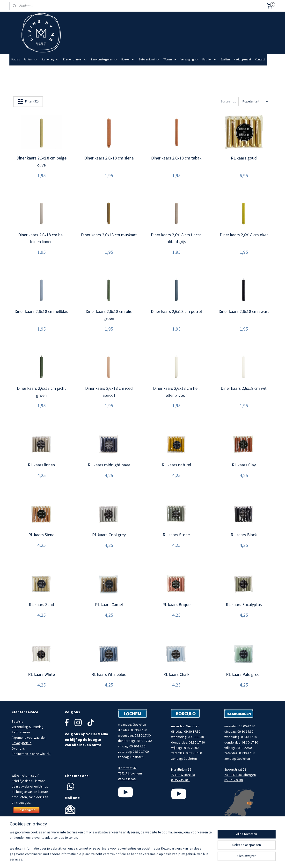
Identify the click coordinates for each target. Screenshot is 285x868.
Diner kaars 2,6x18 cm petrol (176, 312)
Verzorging (190, 60)
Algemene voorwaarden (29, 738)
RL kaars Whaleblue (109, 675)
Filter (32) (28, 101)
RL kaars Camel (109, 605)
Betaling (18, 722)
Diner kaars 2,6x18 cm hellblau (41, 312)
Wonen (170, 60)
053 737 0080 (234, 780)
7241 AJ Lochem (130, 774)
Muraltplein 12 (181, 770)
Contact (260, 60)
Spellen (225, 60)
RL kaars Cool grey (109, 535)
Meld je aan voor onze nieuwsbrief (251, 71)
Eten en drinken (75, 60)
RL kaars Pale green (244, 675)
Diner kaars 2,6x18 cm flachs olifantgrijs (176, 239)
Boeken (128, 60)
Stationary (50, 60)
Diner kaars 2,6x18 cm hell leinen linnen (41, 239)
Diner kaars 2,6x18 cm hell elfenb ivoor (176, 392)
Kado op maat (242, 60)
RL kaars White (41, 675)
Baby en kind (149, 60)
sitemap (154, 859)
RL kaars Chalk (176, 675)
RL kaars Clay (244, 465)
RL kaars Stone (176, 535)
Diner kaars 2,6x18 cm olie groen (109, 315)
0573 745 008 (127, 779)
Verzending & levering (28, 727)
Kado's (16, 60)
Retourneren (21, 732)
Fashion (210, 60)
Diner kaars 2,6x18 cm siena (109, 158)
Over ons (18, 749)
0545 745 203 (180, 780)
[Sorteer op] (255, 101)
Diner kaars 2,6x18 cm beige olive (41, 162)
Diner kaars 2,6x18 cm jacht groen (41, 392)
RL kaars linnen (41, 465)
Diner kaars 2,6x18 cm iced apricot (109, 392)
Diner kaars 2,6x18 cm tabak (176, 158)
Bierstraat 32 (127, 768)
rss (162, 859)
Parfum (31, 60)
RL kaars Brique (176, 605)
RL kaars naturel (176, 465)
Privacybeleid (22, 743)
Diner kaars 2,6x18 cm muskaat (109, 235)
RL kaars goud (244, 158)
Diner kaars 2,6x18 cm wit (244, 388)
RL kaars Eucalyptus (244, 605)
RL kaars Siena (41, 535)
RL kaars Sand (41, 605)
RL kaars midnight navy (109, 465)
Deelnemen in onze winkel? (31, 754)
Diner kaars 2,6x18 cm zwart (244, 312)
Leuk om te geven (104, 60)
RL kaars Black (244, 535)
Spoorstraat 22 (235, 770)
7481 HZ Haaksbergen (240, 775)
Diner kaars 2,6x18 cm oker (244, 235)
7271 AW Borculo (183, 775)
